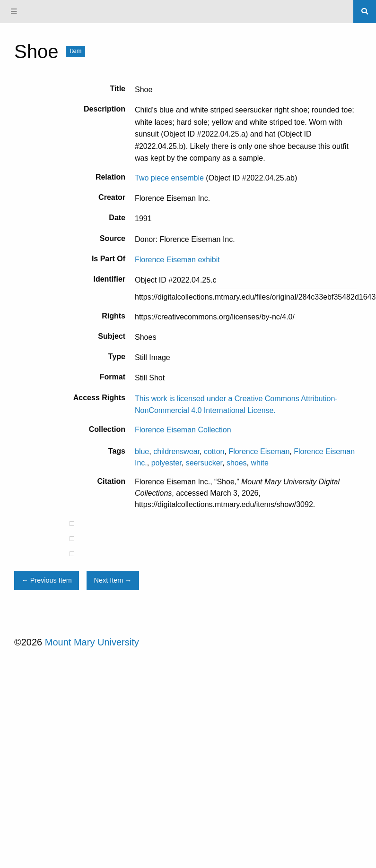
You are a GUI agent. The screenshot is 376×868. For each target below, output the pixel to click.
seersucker (204, 463)
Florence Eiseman (259, 451)
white (260, 463)
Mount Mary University (92, 642)
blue (142, 451)
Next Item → (113, 580)
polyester (166, 463)
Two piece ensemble (169, 178)
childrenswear (176, 451)
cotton (214, 451)
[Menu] (14, 12)
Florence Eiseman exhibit (177, 260)
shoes (237, 463)
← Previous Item (46, 580)
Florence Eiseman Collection (183, 430)
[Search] (365, 11)
